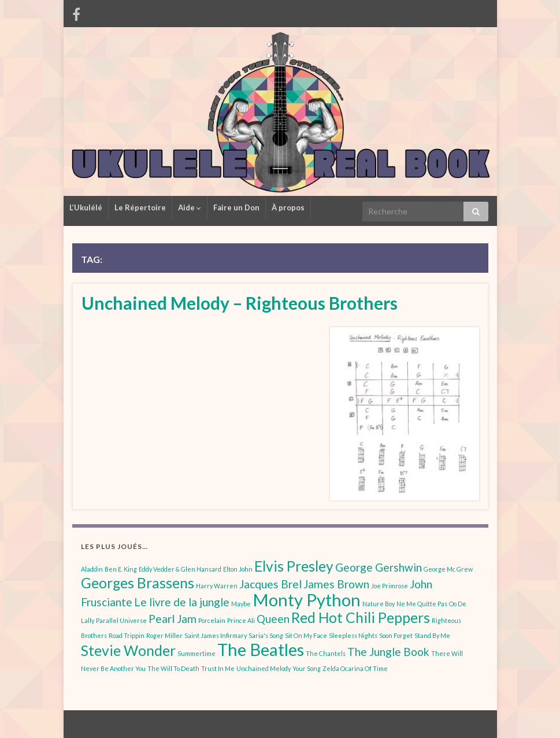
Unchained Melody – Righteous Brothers (240, 303)
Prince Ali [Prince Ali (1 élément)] (241, 620)
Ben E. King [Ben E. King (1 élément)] (121, 569)
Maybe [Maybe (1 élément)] (241, 604)
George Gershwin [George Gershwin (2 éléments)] (379, 567)
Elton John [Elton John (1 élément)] (238, 569)
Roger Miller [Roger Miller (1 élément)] (164, 635)
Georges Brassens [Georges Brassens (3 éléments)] (138, 583)
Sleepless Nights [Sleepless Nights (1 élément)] (353, 635)
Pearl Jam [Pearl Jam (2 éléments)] (173, 619)
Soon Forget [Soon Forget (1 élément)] (396, 635)
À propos (288, 207)
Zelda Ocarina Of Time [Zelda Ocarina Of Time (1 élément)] (355, 668)
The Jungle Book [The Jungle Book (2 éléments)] (388, 652)
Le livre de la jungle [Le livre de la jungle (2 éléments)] (182, 602)
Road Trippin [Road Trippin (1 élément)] (127, 635)
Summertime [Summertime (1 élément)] (196, 653)
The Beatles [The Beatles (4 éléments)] (261, 649)
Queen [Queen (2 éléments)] (273, 619)
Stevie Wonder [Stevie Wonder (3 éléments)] (128, 650)
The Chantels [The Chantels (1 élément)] (326, 653)
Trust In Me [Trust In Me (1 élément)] (218, 668)
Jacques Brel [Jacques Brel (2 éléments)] (270, 584)
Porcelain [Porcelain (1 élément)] (212, 620)
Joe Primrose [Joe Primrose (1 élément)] (390, 586)
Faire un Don (236, 207)
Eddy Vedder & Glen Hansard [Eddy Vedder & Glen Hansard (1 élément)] (180, 569)
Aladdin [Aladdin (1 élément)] (92, 569)
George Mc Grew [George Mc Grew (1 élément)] (448, 569)
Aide (190, 207)
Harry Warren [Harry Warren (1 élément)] (217, 586)
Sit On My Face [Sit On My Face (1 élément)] (306, 635)
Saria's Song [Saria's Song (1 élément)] (266, 635)
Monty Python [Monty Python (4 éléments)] (307, 600)
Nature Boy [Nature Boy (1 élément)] (379, 604)
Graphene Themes (152, 724)
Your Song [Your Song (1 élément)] (307, 668)
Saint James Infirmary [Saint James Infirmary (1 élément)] (216, 635)
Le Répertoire (140, 207)
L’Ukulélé (86, 207)
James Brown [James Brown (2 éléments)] (336, 584)
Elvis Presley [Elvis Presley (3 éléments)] (294, 566)
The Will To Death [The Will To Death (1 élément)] (173, 668)
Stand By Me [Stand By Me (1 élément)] (432, 635)
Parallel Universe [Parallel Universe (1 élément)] (121, 620)
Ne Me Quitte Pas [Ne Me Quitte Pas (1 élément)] (422, 604)
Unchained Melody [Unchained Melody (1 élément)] (264, 668)
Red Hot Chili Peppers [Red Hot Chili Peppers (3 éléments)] (361, 618)
